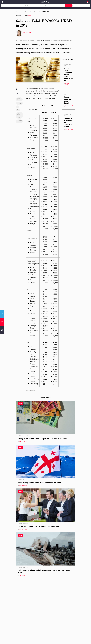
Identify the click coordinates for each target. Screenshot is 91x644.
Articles (23, 12)
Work (27, 12)
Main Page (18, 12)
